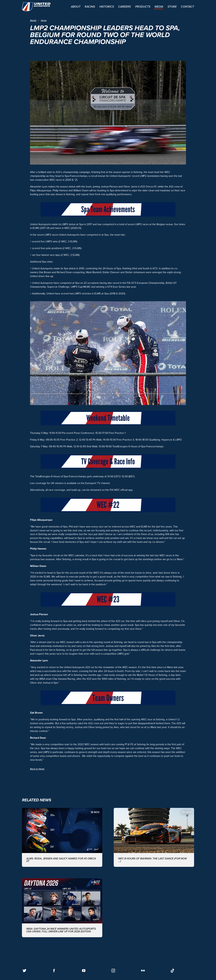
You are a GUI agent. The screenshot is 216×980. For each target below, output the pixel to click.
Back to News (37, 769)
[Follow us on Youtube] (84, 971)
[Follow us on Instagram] (113, 971)
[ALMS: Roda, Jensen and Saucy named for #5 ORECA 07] (62, 837)
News (44, 21)
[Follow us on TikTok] (172, 971)
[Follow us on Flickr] (143, 971)
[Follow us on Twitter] (24, 971)
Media (33, 21)
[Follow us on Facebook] (54, 971)
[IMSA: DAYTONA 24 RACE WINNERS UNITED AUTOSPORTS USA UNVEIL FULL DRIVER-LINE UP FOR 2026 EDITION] (62, 908)
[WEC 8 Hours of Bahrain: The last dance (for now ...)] (154, 837)
